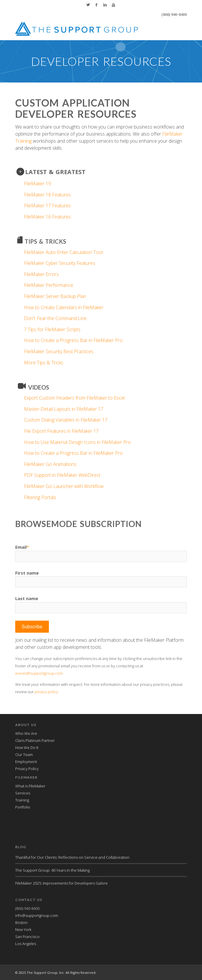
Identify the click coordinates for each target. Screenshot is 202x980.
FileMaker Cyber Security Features (60, 263)
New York (23, 930)
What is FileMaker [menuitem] (30, 786)
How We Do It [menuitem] (27, 747)
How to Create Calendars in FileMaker (64, 307)
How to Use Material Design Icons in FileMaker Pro (77, 442)
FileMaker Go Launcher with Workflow (64, 486)
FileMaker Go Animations (50, 464)
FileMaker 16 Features (47, 217)
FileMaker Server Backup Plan (55, 296)
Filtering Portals (40, 497)
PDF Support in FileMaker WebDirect (62, 475)
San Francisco (27, 937)
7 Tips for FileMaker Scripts (52, 329)
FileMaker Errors (41, 274)
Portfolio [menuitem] (23, 807)
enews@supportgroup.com (39, 673)
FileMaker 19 (37, 183)
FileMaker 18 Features (47, 195)
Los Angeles (26, 944)
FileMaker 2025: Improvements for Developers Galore (61, 883)
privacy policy (46, 692)
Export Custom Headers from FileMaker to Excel (74, 398)
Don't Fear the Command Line (55, 318)
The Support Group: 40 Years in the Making (52, 870)
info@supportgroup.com (37, 915)
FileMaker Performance (49, 285)
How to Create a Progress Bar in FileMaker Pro (73, 340)
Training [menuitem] (22, 800)
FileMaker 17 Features (47, 206)
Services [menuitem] (23, 793)
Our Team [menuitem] (24, 755)
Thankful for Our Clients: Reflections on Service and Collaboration (72, 857)
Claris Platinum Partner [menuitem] (35, 740)
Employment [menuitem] (26, 762)
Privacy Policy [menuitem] (27, 769)
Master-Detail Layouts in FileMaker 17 (64, 409)
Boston (21, 922)
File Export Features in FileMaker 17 (61, 431)
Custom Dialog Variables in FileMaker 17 (66, 420)
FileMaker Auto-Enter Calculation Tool (63, 252)
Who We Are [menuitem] (26, 733)
